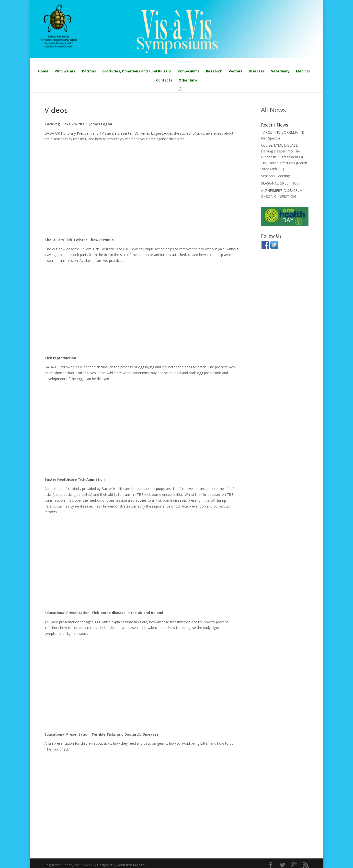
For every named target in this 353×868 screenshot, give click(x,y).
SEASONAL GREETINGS (280, 183)
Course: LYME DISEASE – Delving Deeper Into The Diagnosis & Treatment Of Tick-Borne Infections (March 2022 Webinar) (284, 157)
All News (273, 110)
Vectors (236, 71)
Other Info (188, 80)
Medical (303, 71)
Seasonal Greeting (275, 176)
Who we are (65, 71)
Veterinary (280, 71)
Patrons (89, 71)
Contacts (164, 80)
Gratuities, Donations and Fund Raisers (137, 71)
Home (43, 71)
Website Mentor (132, 865)
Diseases (257, 71)
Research (214, 71)
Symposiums (188, 71)
